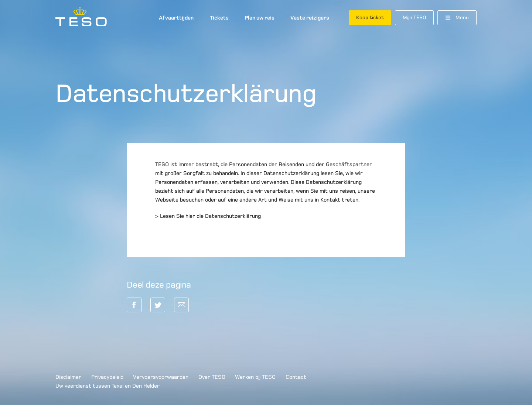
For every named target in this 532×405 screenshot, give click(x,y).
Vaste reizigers (310, 18)
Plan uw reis (260, 18)
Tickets (219, 18)
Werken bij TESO (255, 377)
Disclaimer (68, 377)
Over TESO (212, 377)
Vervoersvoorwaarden (161, 377)
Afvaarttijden (176, 18)
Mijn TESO (414, 18)
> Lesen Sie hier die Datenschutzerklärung (208, 216)
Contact (296, 377)
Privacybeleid (107, 377)
